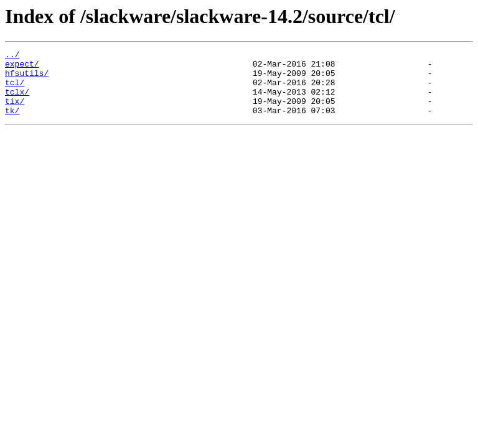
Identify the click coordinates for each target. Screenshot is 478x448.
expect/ (22, 67)
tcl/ (15, 90)
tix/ (15, 112)
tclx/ (17, 101)
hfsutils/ (27, 78)
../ (12, 56)
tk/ (12, 123)
